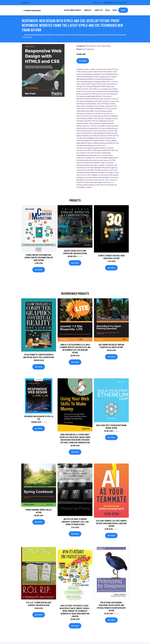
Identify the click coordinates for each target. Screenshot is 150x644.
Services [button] (87, 10)
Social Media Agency (73, 10)
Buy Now (83, 61)
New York (99, 3)
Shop (115, 10)
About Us (99, 10)
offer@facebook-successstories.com (115, 3)
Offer (123, 10)
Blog (108, 10)
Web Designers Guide (94, 46)
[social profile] (31, 3)
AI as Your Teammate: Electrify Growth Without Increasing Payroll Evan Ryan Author (111, 523)
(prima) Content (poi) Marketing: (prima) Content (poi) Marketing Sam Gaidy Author (39, 258)
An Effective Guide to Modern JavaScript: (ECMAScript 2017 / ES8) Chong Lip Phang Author (75, 522)
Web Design (106, 46)
